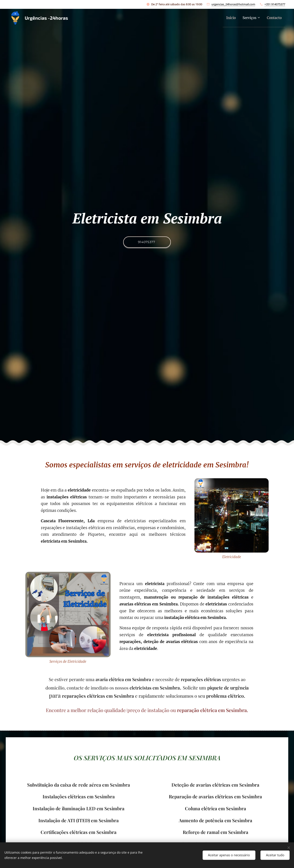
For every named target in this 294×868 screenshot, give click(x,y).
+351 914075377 (275, 4)
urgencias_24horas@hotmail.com (233, 4)
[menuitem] (227, 18)
